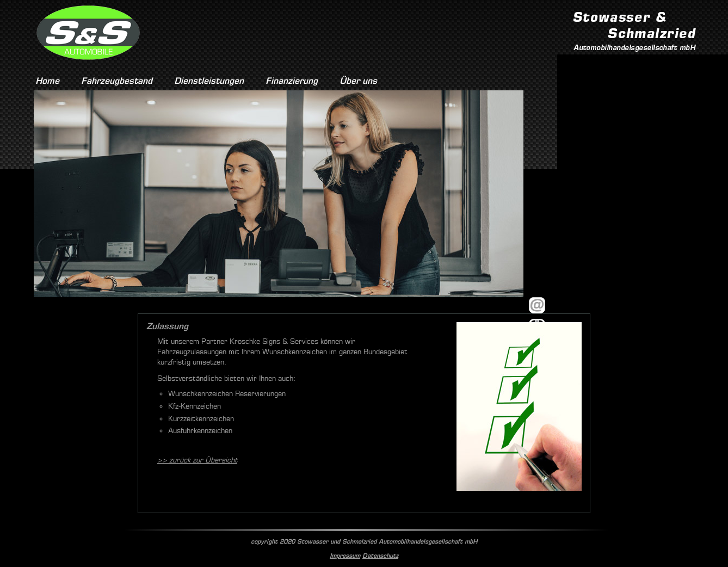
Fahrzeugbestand (117, 81)
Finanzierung (292, 81)
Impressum (345, 556)
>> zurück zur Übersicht (197, 460)
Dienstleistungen (209, 81)
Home (47, 81)
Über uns (358, 81)
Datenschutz (380, 556)
